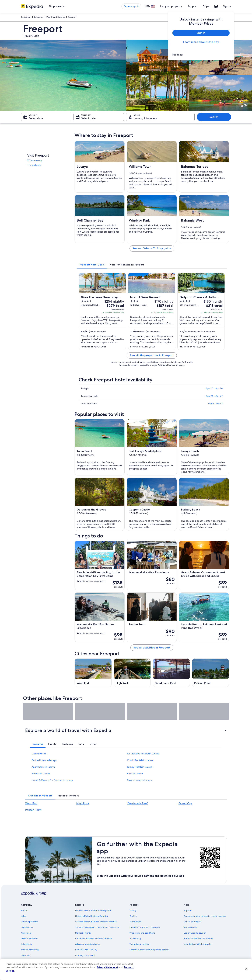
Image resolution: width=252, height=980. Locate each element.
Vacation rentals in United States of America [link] (96, 922)
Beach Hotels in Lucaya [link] (139, 780)
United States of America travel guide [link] (93, 910)
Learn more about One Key (201, 42)
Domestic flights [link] (83, 933)
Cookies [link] (133, 916)
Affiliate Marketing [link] (30, 950)
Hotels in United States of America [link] (92, 916)
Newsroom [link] (26, 933)
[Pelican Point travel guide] (211, 673)
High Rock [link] (83, 803)
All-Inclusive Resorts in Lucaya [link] (143, 754)
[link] (201, 55)
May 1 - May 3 (215, 403)
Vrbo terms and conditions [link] (142, 933)
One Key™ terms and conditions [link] (145, 927)
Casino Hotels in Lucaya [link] (44, 760)
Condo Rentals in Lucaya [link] (140, 760)
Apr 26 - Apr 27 (214, 396)
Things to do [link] (34, 165)
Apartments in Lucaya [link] (43, 767)
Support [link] (188, 910)
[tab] (92, 265)
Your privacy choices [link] (139, 944)
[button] (126, 730)
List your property (171, 6)
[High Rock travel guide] (132, 673)
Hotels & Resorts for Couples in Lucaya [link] (52, 780)
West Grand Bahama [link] (55, 17)
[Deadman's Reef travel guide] (171, 673)
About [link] (24, 910)
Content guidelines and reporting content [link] (149, 950)
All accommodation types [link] (87, 944)
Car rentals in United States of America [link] (93, 938)
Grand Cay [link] (185, 803)
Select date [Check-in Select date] (36, 118)
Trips (206, 6)
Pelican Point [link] (33, 810)
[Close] (246, 969)
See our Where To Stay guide (152, 248)
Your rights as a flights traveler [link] (198, 944)
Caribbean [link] (26, 17)
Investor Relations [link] (29, 938)
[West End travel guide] (93, 673)
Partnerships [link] (27, 927)
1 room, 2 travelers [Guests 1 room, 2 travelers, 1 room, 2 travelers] (145, 118)
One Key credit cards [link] (85, 955)
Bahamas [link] (38, 17)
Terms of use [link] (135, 922)
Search (214, 117)
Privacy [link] (133, 910)
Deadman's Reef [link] (138, 803)
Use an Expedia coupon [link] (195, 933)
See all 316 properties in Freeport (152, 355)
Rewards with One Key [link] (86, 950)
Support (192, 6)
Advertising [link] (26, 944)
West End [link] (31, 803)
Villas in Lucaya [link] (135, 774)
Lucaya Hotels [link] (39, 754)
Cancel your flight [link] (192, 922)
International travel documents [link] (198, 938)
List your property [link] (29, 922)
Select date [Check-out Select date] (88, 118)
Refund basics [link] (190, 927)
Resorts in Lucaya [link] (41, 774)
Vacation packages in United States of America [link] (97, 927)
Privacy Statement (107, 967)
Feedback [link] (26, 955)
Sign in (227, 6)
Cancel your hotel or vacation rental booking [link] (205, 916)
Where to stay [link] (35, 160)
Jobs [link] (23, 916)
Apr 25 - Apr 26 (214, 388)
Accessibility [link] (135, 938)
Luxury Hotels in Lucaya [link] (140, 767)
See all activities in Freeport (152, 648)
